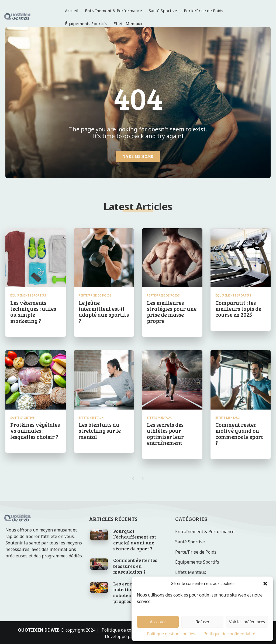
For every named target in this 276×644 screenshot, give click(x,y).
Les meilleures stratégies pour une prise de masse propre (171, 311)
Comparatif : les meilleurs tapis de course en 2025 (238, 308)
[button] (265, 584)
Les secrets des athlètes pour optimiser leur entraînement (165, 433)
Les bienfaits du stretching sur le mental (100, 430)
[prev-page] (133, 477)
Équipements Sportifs (28, 295)
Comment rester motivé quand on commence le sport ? (239, 433)
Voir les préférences (247, 622)
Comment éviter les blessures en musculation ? (135, 565)
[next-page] (143, 477)
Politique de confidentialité (229, 634)
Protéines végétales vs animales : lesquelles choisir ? (35, 430)
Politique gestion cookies (171, 634)
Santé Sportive (23, 417)
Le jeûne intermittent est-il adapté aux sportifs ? (104, 311)
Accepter (158, 622)
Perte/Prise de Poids (95, 295)
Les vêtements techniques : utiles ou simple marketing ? (33, 311)
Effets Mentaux (91, 417)
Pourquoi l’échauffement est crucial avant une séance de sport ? (135, 538)
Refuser (202, 622)
